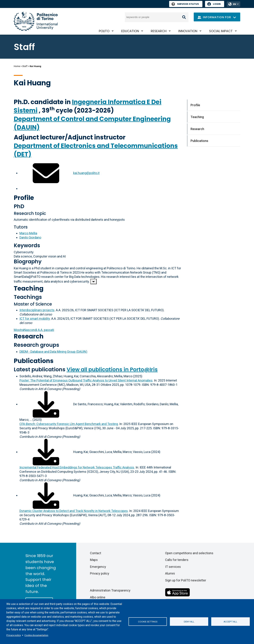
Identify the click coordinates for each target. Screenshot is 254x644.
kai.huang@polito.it (86, 173)
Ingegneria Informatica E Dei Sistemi (88, 106)
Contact (96, 553)
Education (130, 31)
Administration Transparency (110, 590)
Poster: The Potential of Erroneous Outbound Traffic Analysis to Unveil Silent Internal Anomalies (86, 380)
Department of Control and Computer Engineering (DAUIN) (92, 123)
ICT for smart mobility (35, 319)
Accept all (230, 622)
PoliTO (104, 31)
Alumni (170, 573)
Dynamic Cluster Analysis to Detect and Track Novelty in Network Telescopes (74, 511)
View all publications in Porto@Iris (112, 370)
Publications (34, 361)
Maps (94, 560)
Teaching (29, 288)
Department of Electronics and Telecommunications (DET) (96, 150)
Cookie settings (148, 622)
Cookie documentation (36, 635)
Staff (25, 66)
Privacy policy (14, 635)
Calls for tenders (177, 560)
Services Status (185, 4)
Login (217, 4)
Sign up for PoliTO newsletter (186, 580)
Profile (24, 198)
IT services (173, 567)
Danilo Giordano (30, 237)
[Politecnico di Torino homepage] (36, 21)
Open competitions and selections (189, 553)
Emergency (98, 567)
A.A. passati (34, 330)
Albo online (98, 597)
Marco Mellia (28, 233)
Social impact (221, 31)
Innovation (188, 31)
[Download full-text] (46, 404)
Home (17, 66)
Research (159, 31)
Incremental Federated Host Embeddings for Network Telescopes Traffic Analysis (77, 467)
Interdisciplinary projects (37, 310)
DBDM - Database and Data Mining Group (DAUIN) (53, 352)
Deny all (189, 622)
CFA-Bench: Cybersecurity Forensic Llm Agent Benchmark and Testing (69, 424)
